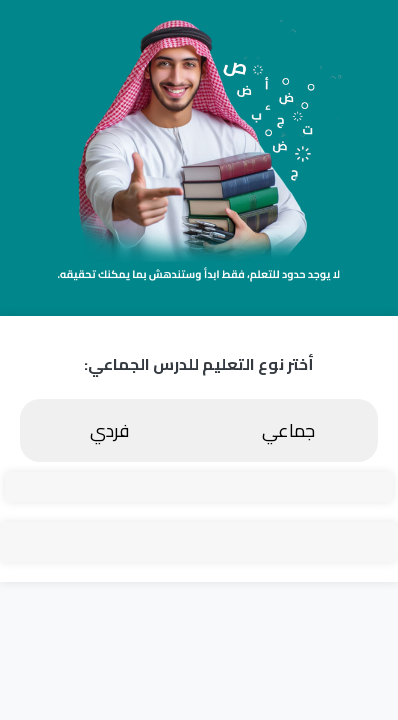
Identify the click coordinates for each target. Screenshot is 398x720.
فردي (109, 430)
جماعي (288, 430)
